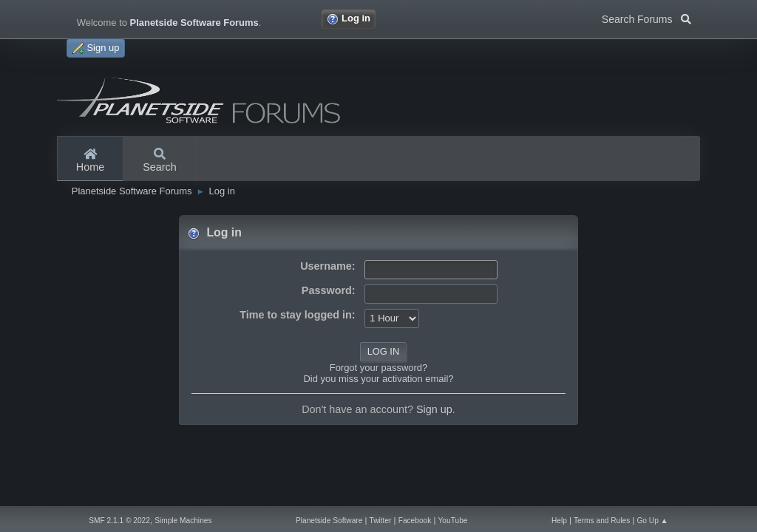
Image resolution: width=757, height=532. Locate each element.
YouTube (453, 521)
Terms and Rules (602, 521)
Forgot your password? (378, 368)
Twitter (381, 521)
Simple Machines (183, 521)
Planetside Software (329, 521)
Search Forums (646, 18)
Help (559, 521)
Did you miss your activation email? (378, 379)
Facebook (415, 521)
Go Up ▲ (652, 521)
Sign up (434, 409)
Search (160, 161)
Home (90, 161)
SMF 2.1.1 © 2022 (119, 521)
